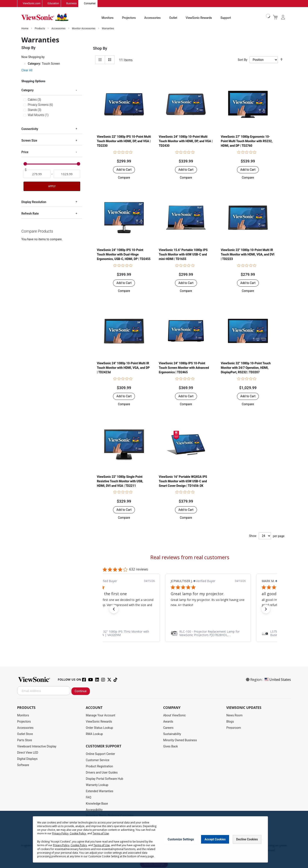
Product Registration (99, 766)
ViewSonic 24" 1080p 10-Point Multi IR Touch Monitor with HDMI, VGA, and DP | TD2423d (123, 368)
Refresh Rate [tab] (30, 214)
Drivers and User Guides (102, 773)
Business (72, 4)
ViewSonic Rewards (199, 18)
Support (226, 18)
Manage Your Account (101, 716)
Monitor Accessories (84, 29)
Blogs (230, 722)
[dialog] (154, 839)
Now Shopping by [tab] (33, 57)
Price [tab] (25, 152)
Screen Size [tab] (29, 141)
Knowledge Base (97, 804)
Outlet (173, 18)
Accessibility (94, 810)
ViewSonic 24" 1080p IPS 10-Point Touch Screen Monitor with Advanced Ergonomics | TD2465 (184, 368)
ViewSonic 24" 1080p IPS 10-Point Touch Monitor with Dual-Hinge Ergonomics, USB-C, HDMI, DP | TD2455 (124, 255)
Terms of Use (101, 833)
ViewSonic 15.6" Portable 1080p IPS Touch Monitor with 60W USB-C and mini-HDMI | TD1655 (183, 255)
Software (23, 765)
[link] (190, 633)
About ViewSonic (175, 716)
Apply (52, 186)
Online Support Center (100, 754)
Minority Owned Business (180, 740)
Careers (168, 728)
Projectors (129, 18)
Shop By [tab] (100, 49)
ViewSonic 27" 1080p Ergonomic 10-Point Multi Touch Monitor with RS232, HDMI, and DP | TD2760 (247, 141)
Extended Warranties (99, 791)
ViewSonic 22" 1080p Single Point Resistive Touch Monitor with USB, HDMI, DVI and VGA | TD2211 (120, 481)
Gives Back (171, 747)
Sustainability (172, 734)
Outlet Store (25, 734)
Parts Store (25, 740)
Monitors (108, 18)
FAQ (88, 798)
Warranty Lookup (97, 785)
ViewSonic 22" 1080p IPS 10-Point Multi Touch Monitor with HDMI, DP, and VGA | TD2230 (124, 141)
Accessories (153, 18)
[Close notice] (262, 839)
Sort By (242, 60)
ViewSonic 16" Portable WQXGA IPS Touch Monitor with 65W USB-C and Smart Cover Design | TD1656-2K (183, 481)
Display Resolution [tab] (34, 202)
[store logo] (45, 18)
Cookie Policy (78, 833)
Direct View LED (28, 753)
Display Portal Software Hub (104, 779)
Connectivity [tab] (30, 129)
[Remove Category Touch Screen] (25, 64)
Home (25, 29)
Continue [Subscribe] (81, 691)
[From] (37, 174)
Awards (168, 722)
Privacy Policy (60, 833)
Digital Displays (27, 759)
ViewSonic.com (32, 4)
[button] (124, 178)
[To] (67, 174)
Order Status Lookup (99, 728)
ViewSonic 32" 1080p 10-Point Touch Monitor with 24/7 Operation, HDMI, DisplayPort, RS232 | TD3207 (246, 368)
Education (53, 4)
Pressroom (234, 728)
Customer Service (98, 760)
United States (277, 680)
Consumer (90, 4)
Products (40, 29)
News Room (234, 716)
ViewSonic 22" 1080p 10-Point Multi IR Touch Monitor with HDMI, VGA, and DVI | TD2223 (248, 255)
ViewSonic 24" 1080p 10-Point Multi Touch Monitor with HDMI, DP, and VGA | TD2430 (186, 141)
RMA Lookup (94, 734)
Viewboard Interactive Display (37, 747)
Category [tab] (27, 90)
